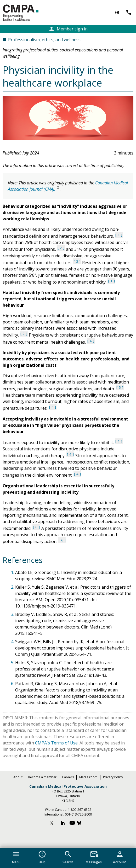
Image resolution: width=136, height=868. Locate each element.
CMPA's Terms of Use (56, 743)
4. (13, 642)
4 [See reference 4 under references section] (91, 341)
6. (13, 684)
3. (13, 614)
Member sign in (68, 29)
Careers (68, 777)
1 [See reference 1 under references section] (119, 235)
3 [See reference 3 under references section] (77, 261)
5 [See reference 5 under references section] (120, 387)
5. (13, 663)
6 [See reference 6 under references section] (36, 527)
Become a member (42, 777)
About (18, 777)
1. (13, 572)
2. (13, 587)
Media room (88, 777)
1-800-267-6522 (80, 810)
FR (117, 12)
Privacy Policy (113, 777)
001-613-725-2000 (78, 814)
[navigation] (68, 858)
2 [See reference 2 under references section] (61, 248)
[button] (16, 856)
